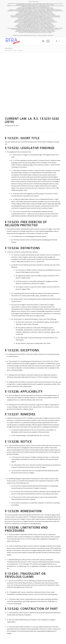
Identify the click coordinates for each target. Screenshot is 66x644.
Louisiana (9, 48)
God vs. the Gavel (33, 1)
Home (15, 50)
